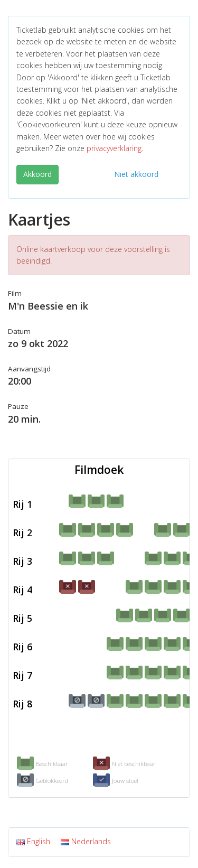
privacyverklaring (114, 148)
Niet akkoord (136, 174)
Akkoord (37, 174)
